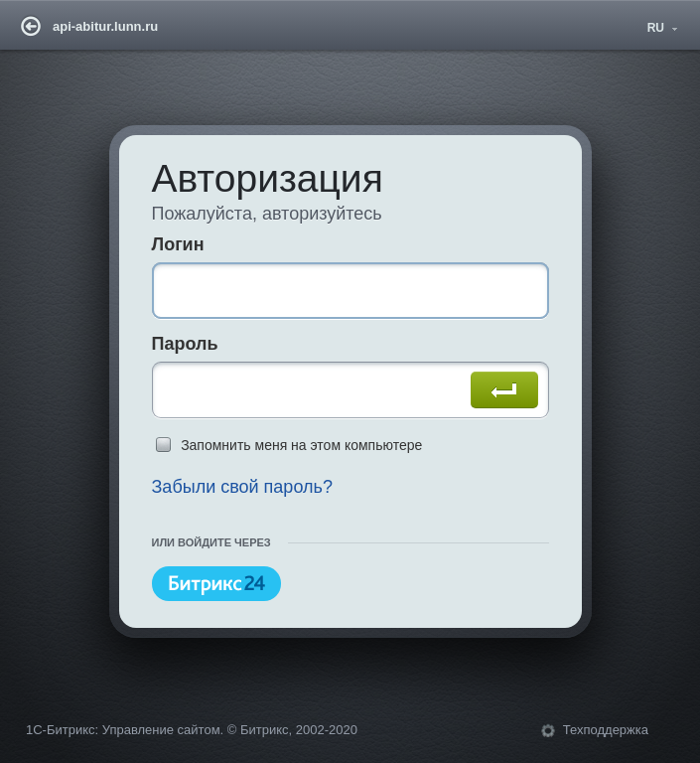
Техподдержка (606, 731)
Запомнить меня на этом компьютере (301, 445)
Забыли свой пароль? (241, 487)
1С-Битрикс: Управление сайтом (123, 731)
